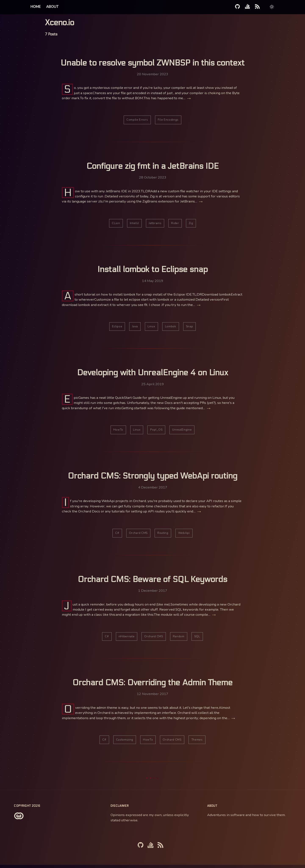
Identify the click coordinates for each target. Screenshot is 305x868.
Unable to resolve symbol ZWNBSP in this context (153, 63)
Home (36, 7)
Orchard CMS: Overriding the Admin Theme (152, 685)
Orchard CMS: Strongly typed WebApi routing (153, 478)
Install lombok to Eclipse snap (153, 270)
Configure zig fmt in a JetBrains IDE (153, 167)
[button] (272, 7)
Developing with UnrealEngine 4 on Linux (153, 374)
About (52, 7)
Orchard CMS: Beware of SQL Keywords (152, 582)
